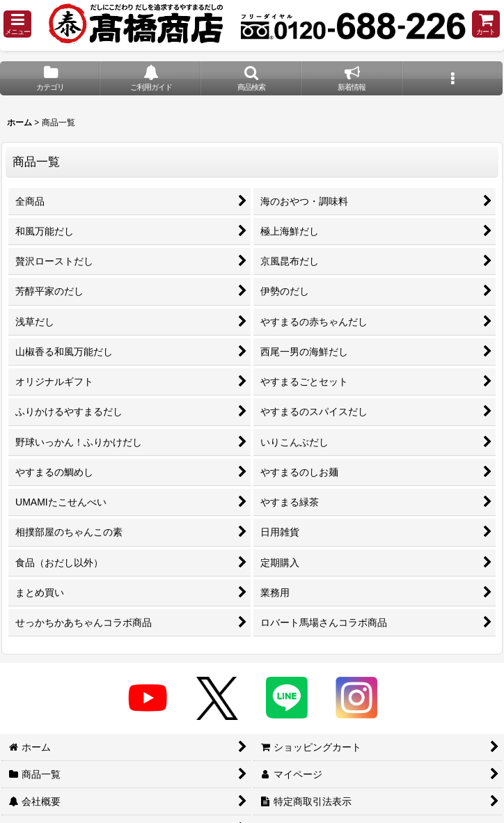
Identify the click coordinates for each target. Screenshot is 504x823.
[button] (17, 24)
